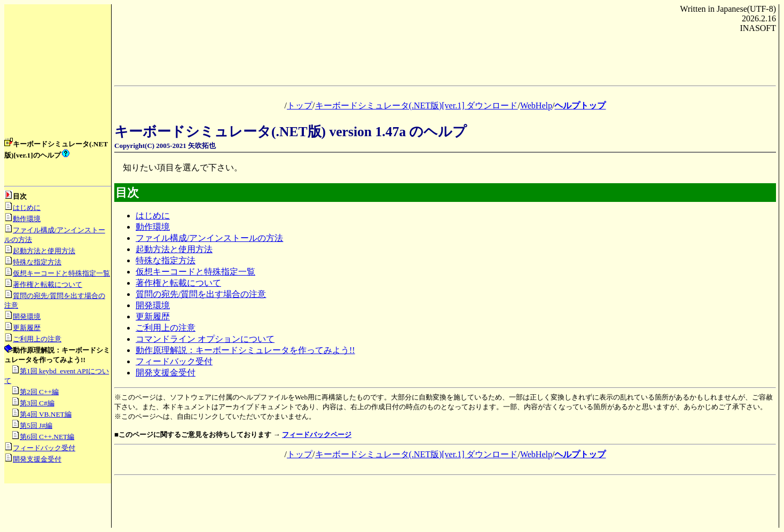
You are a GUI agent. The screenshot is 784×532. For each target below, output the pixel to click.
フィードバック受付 (44, 448)
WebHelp (536, 105)
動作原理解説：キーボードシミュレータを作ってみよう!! (245, 350)
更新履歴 (27, 328)
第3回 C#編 (37, 403)
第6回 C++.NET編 (47, 437)
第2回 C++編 (39, 392)
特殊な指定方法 (37, 262)
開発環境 (27, 316)
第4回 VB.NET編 (46, 414)
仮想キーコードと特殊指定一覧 (61, 273)
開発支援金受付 (37, 459)
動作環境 (27, 219)
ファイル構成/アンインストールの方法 (209, 238)
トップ (300, 105)
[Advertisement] (58, 75)
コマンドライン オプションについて (205, 339)
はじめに (27, 208)
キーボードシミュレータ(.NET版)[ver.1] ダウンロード (417, 105)
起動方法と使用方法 (44, 251)
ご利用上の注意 (37, 339)
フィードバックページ (317, 435)
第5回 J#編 (36, 425)
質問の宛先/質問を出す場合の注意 (201, 294)
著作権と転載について (48, 284)
